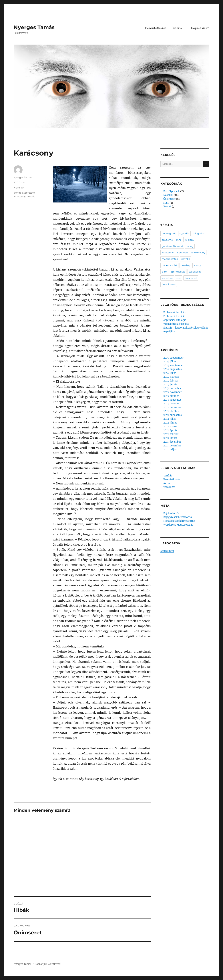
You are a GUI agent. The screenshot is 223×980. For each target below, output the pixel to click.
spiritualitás (178, 272)
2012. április (170, 430)
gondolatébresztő (24, 193)
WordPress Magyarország (178, 525)
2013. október (171, 396)
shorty (197, 265)
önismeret (191, 278)
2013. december (172, 388)
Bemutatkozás (156, 28)
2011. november (172, 446)
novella (31, 196)
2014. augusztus (173, 369)
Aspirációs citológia (175, 320)
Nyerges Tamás (34, 27)
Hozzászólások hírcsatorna (179, 521)
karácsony (20, 196)
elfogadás (199, 233)
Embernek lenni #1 (174, 316)
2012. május (170, 427)
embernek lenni (171, 240)
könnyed (182, 253)
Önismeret (169, 199)
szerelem (167, 278)
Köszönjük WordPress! (48, 964)
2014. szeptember (173, 365)
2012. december (172, 407)
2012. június (170, 423)
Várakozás (169, 487)
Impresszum (200, 28)
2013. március (171, 404)
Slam (166, 203)
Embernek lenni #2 (175, 312)
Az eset (167, 483)
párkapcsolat (169, 265)
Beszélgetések (172, 191)
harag (190, 246)
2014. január (170, 384)
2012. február (171, 434)
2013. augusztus (172, 400)
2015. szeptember (173, 358)
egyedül (184, 233)
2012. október (171, 411)
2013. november (172, 392)
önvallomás (169, 284)
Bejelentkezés (171, 513)
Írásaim (177, 28)
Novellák (19, 188)
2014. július (170, 373)
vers (179, 278)
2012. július (170, 419)
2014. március (171, 377)
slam (165, 272)
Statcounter (167, 551)
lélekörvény (198, 253)
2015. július (170, 362)
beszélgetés (169, 233)
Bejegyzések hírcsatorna (178, 517)
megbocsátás (170, 259)
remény (185, 265)
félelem (189, 240)
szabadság (195, 272)
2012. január (170, 438)
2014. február (171, 381)
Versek (167, 207)
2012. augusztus (173, 415)
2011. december (172, 442)
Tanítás (168, 476)
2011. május (170, 449)
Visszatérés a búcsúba (176, 324)
